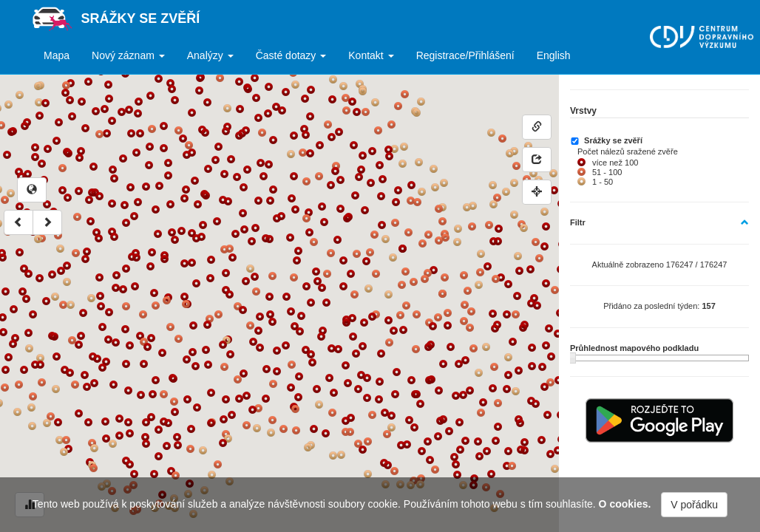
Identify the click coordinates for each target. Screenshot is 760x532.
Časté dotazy (291, 55)
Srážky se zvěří (141, 18)
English (554, 55)
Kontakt (371, 55)
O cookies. (625, 504)
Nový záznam (128, 55)
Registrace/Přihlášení (465, 55)
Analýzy (210, 55)
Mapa (57, 55)
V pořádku (694, 505)
